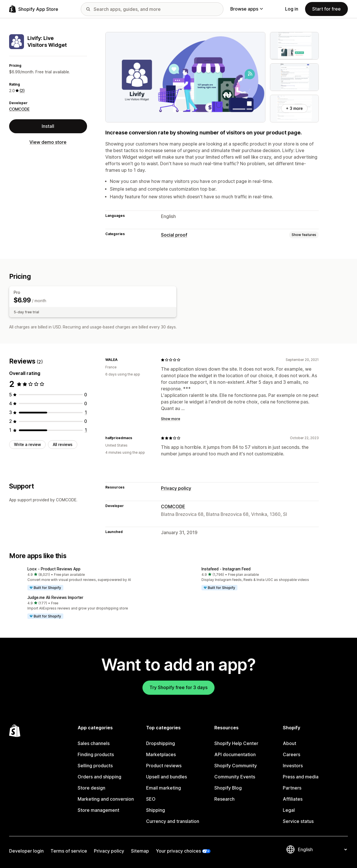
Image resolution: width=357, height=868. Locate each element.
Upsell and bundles (167, 777)
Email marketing (164, 788)
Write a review (27, 445)
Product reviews (164, 766)
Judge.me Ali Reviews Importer (55, 597)
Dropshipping (161, 743)
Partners (292, 788)
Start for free (326, 9)
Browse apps (247, 9)
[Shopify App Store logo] (34, 9)
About (290, 743)
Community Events (235, 777)
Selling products (95, 766)
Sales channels (94, 743)
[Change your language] (322, 850)
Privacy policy (176, 488)
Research (224, 799)
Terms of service (69, 851)
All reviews (63, 445)
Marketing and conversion (106, 799)
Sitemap (140, 851)
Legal (289, 810)
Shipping (156, 810)
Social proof (174, 235)
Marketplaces (161, 755)
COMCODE (19, 109)
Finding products (96, 755)
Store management (98, 810)
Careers (292, 755)
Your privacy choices (178, 851)
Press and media (301, 777)
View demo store (48, 142)
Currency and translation (173, 821)
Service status (298, 821)
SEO (151, 799)
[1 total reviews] (86, 412)
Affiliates (293, 799)
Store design (91, 788)
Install (48, 126)
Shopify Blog (228, 788)
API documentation (235, 755)
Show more (171, 419)
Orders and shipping (99, 777)
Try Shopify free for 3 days (178, 688)
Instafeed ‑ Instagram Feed (226, 569)
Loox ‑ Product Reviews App (54, 569)
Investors (293, 766)
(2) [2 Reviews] (22, 91)
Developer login (26, 851)
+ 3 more (294, 108)
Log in (292, 9)
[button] (92, 579)
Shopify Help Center (236, 743)
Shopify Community (236, 766)
